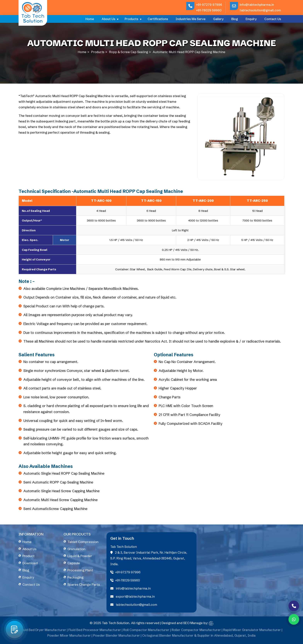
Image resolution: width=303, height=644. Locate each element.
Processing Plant (80, 570)
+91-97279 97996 (209, 5)
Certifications (158, 19)
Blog (235, 19)
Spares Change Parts (84, 584)
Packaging (75, 577)
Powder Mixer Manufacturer (69, 637)
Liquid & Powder (80, 556)
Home (90, 19)
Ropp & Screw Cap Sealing (129, 52)
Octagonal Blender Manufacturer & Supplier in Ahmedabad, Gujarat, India (199, 637)
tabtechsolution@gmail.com (260, 10)
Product (29, 556)
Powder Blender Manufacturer (117, 637)
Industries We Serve (191, 19)
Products (131, 19)
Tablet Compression (83, 542)
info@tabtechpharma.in (257, 5)
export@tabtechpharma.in (133, 596)
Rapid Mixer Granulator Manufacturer (252, 631)
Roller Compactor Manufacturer (196, 631)
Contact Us (273, 19)
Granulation (76, 549)
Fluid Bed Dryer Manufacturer (43, 631)
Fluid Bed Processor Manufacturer (95, 631)
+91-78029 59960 (209, 10)
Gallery (218, 19)
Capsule (74, 563)
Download (30, 563)
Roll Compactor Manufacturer (146, 631)
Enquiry (251, 19)
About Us (108, 19)
